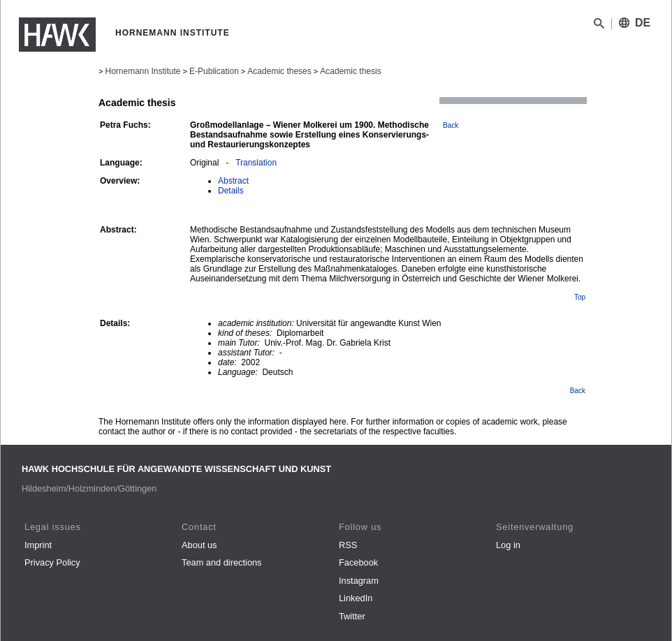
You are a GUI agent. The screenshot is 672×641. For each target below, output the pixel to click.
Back (451, 125)
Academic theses (279, 71)
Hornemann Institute (143, 71)
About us (199, 545)
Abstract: (118, 230)
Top (580, 297)
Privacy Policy (52, 562)
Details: (115, 323)
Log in (508, 545)
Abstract (233, 181)
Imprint (38, 545)
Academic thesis (350, 71)
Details (231, 191)
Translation (256, 163)
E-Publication (214, 71)
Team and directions (222, 562)
